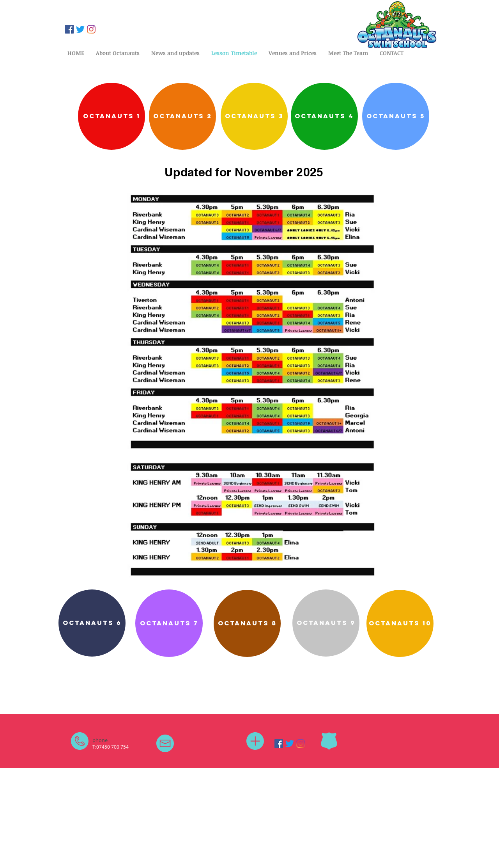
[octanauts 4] (324, 116)
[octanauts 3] (254, 116)
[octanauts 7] (169, 623)
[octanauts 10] (400, 623)
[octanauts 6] (92, 623)
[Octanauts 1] (111, 116)
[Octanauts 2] (182, 116)
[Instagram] (91, 29)
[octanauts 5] (396, 116)
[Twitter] (80, 29)
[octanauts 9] (326, 623)
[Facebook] (69, 29)
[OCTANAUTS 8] (247, 623)
